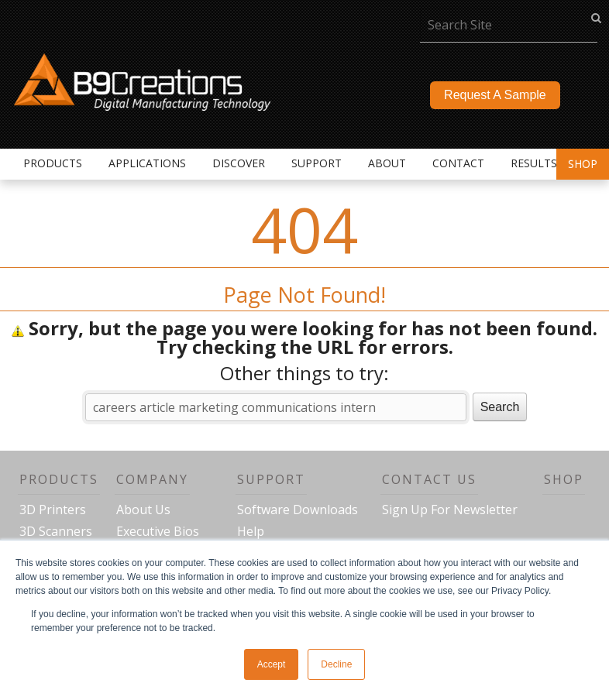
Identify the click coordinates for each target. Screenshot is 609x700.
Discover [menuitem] (239, 163)
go (596, 17)
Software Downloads (298, 510)
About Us (143, 510)
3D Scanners (56, 531)
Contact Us (429, 479)
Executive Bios (158, 531)
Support (271, 479)
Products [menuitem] (53, 163)
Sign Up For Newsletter (450, 510)
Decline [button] (336, 664)
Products (59, 479)
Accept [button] (272, 664)
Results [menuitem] (534, 163)
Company (152, 479)
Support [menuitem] (317, 163)
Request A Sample (495, 95)
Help (251, 531)
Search (500, 407)
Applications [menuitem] (147, 163)
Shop (583, 164)
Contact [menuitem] (458, 163)
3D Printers (53, 510)
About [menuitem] (387, 163)
